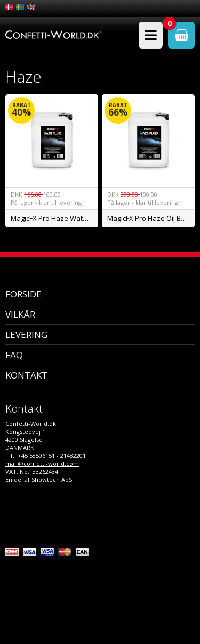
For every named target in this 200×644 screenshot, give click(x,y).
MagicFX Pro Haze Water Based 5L (54, 218)
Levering (26, 335)
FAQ (14, 355)
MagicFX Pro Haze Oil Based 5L (151, 218)
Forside (23, 294)
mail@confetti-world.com (42, 464)
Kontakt (26, 375)
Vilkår (20, 314)
